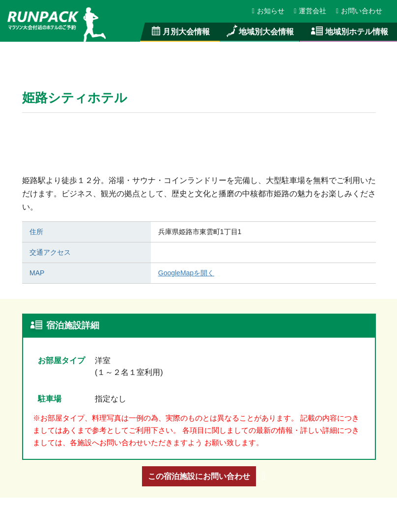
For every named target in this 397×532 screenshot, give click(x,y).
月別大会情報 (180, 31)
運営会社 (311, 11)
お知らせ (269, 11)
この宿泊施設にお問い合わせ (199, 476)
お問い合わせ (359, 11)
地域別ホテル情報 (348, 31)
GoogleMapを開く (186, 273)
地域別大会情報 (259, 31)
